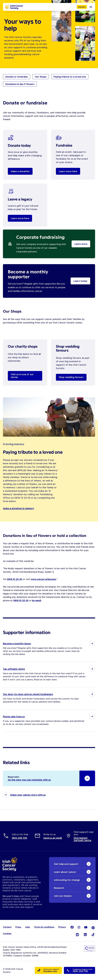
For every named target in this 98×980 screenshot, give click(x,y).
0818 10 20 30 (15, 579)
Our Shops (41, 77)
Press (18, 927)
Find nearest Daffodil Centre (83, 839)
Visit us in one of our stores (22, 376)
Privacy (62, 927)
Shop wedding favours (71, 377)
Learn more (81, 244)
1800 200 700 (19, 838)
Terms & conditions (44, 927)
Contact (7, 927)
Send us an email (53, 838)
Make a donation (20, 171)
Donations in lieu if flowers (20, 84)
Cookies (7, 934)
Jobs (28, 927)
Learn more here (68, 171)
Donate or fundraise (17, 77)
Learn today (80, 281)
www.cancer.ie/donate (44, 579)
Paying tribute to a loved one (70, 77)
